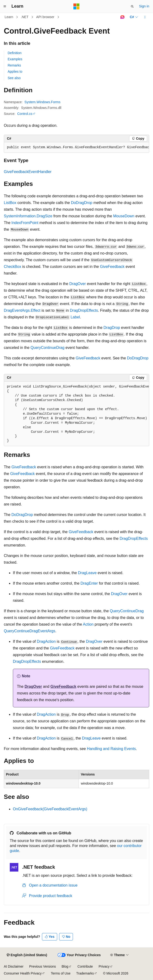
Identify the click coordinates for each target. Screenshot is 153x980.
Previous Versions (42, 966)
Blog (65, 966)
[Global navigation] (5, 6)
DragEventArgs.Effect (22, 310)
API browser (45, 17)
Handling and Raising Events (111, 749)
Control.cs (25, 114)
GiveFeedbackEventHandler (28, 172)
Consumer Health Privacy (23, 973)
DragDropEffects (84, 310)
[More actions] (145, 17)
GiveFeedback (112, 267)
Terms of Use (61, 973)
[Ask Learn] (122, 17)
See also (14, 78)
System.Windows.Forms (43, 102)
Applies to (15, 71)
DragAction (46, 641)
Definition (15, 53)
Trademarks (85, 973)
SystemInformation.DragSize (28, 216)
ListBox (10, 203)
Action (88, 624)
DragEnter (89, 583)
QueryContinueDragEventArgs (30, 631)
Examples (15, 59)
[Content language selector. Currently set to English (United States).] (27, 955)
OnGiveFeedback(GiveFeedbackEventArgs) (50, 809)
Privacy (104, 966)
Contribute (85, 966)
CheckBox (13, 267)
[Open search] (132, 6)
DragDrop (112, 328)
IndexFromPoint (25, 223)
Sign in (144, 6)
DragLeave (87, 573)
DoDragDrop (82, 203)
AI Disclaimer (14, 966)
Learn (9, 17)
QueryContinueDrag (47, 348)
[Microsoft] (76, 6)
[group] (76, 148)
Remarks (14, 65)
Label (75, 317)
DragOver (78, 284)
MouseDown (124, 216)
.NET (25, 17)
